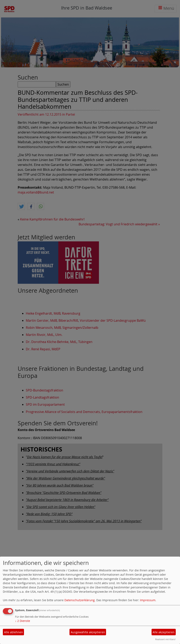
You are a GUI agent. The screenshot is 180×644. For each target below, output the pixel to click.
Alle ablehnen (14, 632)
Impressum (148, 600)
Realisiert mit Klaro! (165, 639)
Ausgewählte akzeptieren (88, 632)
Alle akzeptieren (164, 632)
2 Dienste (23, 621)
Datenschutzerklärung (80, 600)
